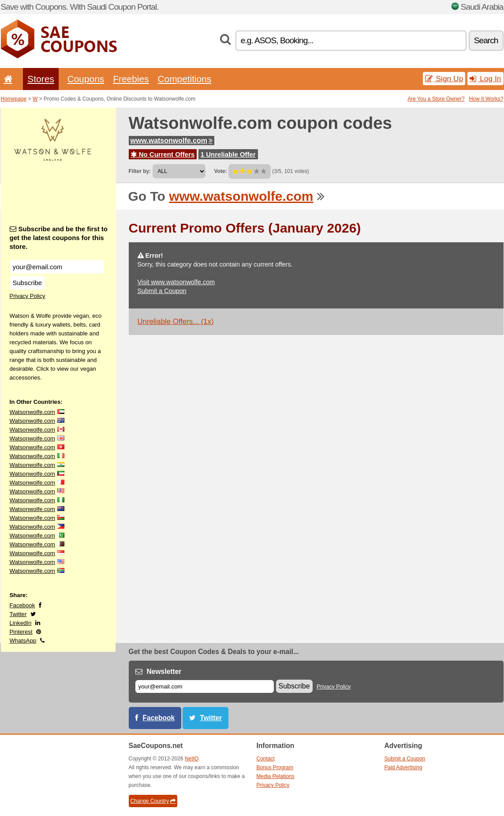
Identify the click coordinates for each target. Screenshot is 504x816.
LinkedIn (21, 623)
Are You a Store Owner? (436, 99)
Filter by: (140, 171)
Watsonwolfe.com (33, 412)
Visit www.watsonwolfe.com (176, 282)
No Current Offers (163, 154)
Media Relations (276, 776)
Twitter (18, 614)
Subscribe (28, 283)
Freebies (131, 79)
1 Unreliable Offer (228, 154)
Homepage (14, 99)
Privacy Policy (28, 296)
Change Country (153, 801)
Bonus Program (275, 767)
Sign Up (444, 79)
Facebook (22, 605)
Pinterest (21, 632)
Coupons (86, 79)
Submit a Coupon (162, 291)
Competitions (184, 79)
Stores (41, 79)
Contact (266, 759)
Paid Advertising (403, 767)
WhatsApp (23, 641)
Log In (485, 79)
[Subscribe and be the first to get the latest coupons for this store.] (57, 267)
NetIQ (192, 759)
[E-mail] (205, 686)
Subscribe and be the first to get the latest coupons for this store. (59, 238)
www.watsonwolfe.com (172, 141)
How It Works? (486, 99)
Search (486, 40)
